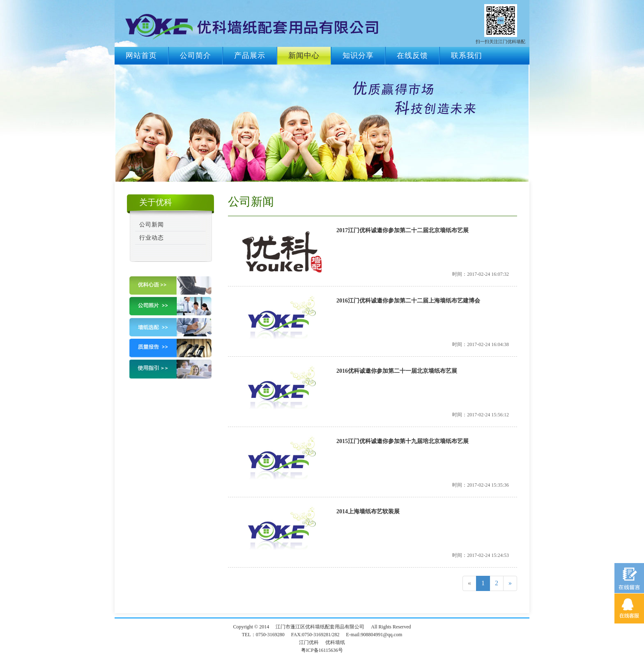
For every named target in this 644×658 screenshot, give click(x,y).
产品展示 (250, 55)
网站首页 (141, 55)
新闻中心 (304, 55)
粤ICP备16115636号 (322, 650)
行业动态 (152, 238)
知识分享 (358, 55)
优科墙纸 (335, 642)
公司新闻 (152, 225)
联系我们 (467, 55)
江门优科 (309, 642)
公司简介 (195, 55)
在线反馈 (412, 55)
